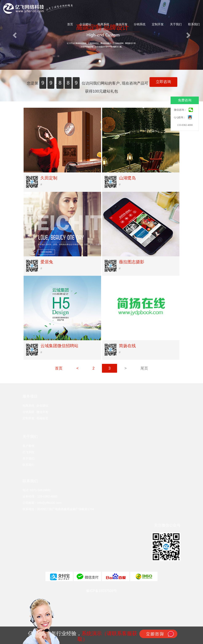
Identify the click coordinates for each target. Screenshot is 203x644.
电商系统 (103, 24)
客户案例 (28, 446)
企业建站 (85, 24)
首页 (70, 24)
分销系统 (140, 24)
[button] (15, 35)
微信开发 (122, 24)
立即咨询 (163, 82)
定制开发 (158, 24)
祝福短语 (42, 418)
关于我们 (176, 24)
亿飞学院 (28, 452)
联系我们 (194, 24)
